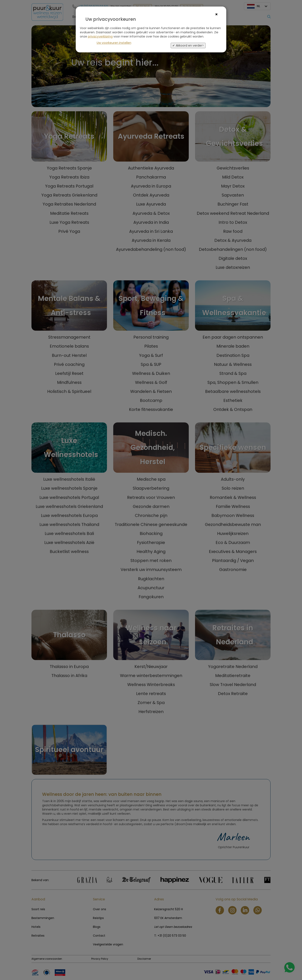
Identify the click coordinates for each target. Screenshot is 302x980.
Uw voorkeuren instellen (114, 43)
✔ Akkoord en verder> (188, 45)
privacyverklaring (100, 36)
